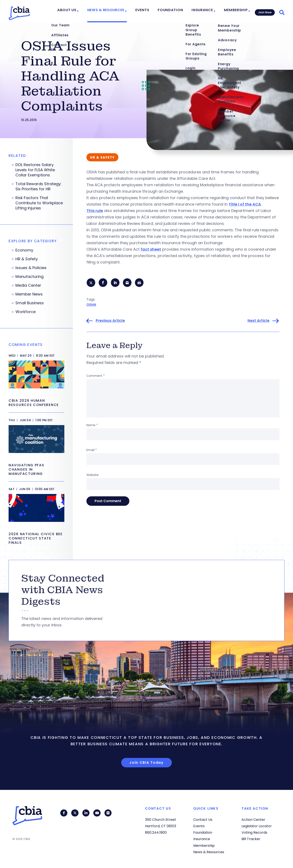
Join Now (264, 11)
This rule (95, 211)
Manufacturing (29, 277)
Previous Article (110, 321)
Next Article (258, 321)
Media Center (28, 285)
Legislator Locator (257, 826)
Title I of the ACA (245, 204)
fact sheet (151, 249)
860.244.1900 (156, 832)
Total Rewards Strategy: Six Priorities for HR (39, 186)
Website (93, 476)
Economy (24, 250)
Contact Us (203, 820)
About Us (77, 11)
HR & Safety (27, 259)
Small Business (30, 303)
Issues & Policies (31, 268)
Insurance (202, 11)
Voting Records (254, 832)
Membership (233, 11)
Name (92, 426)
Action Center (253, 820)
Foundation (173, 11)
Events (147, 11)
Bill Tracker (251, 839)
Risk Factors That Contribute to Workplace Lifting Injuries (39, 203)
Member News (29, 294)
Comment (96, 376)
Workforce (26, 312)
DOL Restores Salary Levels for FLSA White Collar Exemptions (35, 170)
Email (92, 451)
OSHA (91, 305)
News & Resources (113, 11)
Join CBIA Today (146, 763)
